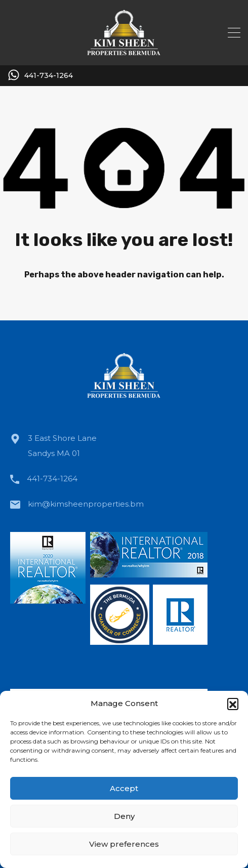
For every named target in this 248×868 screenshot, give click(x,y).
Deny (124, 816)
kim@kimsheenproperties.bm (86, 504)
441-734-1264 (49, 76)
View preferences (124, 844)
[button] (233, 704)
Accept (124, 788)
